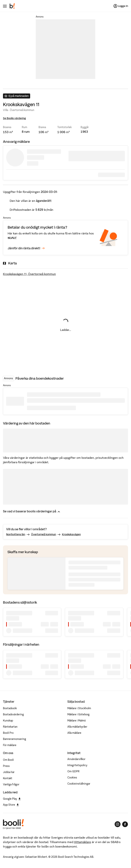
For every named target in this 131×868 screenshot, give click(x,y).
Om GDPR (73, 771)
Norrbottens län (16, 534)
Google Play (12, 799)
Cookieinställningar (79, 784)
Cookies (72, 778)
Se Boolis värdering (14, 118)
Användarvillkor (76, 759)
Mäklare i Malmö (77, 721)
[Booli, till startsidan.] (12, 6)
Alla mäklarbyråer (77, 727)
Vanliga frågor (11, 784)
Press (6, 766)
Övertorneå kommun (44, 534)
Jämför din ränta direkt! (26, 248)
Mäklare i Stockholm (79, 708)
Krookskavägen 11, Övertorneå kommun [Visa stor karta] (29, 274)
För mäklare (10, 745)
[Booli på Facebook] (125, 824)
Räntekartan (10, 727)
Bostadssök (10, 708)
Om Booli (8, 760)
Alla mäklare (74, 733)
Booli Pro (8, 733)
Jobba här (9, 772)
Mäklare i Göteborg (78, 714)
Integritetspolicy (77, 765)
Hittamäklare (82, 842)
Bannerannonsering (15, 739)
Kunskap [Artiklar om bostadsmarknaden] (8, 721)
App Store (11, 805)
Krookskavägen (71, 534)
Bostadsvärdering (13, 714)
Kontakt (8, 778)
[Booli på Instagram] (118, 824)
